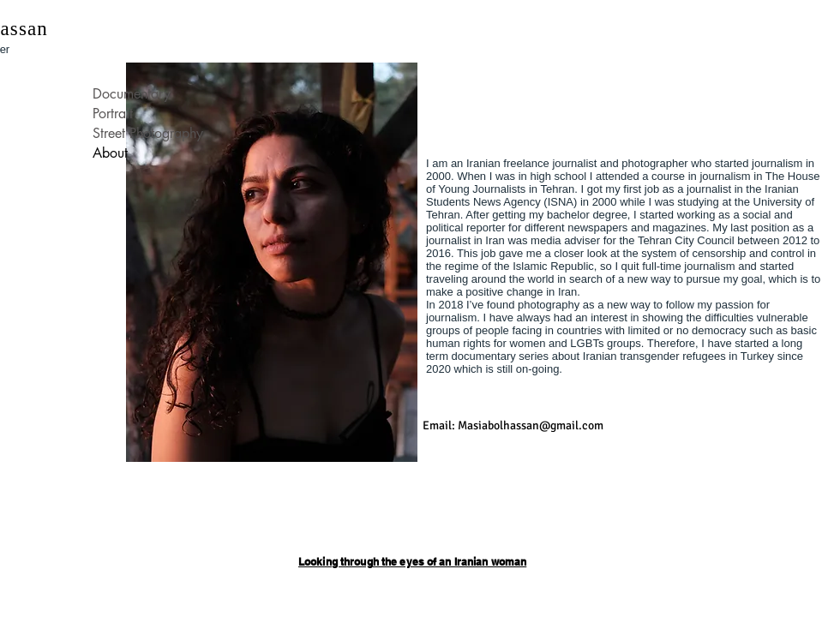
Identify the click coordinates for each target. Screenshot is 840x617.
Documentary (132, 94)
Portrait (113, 114)
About (110, 153)
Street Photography (148, 133)
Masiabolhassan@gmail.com (531, 425)
